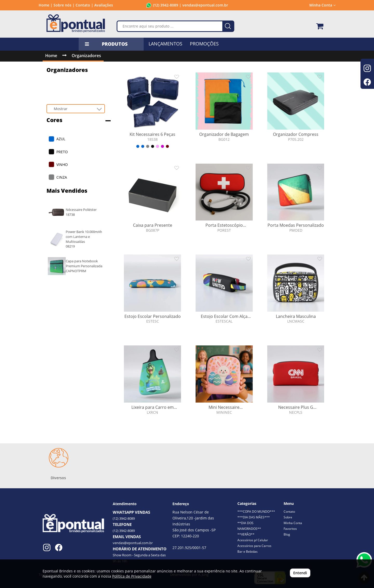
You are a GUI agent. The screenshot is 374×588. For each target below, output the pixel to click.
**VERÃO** (246, 534)
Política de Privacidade (132, 576)
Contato (289, 512)
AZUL (61, 139)
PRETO (62, 152)
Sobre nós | (64, 5)
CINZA (62, 177)
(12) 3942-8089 (166, 5)
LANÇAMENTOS (165, 44)
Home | (46, 5)
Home (51, 56)
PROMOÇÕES (204, 44)
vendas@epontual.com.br (133, 543)
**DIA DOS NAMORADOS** (249, 526)
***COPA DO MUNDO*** (256, 512)
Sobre (288, 517)
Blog (287, 534)
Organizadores (86, 56)
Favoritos (290, 529)
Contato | (84, 5)
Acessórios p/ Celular (253, 540)
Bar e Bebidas (248, 552)
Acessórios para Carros (254, 546)
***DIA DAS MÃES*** (254, 517)
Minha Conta (322, 5)
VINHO (62, 165)
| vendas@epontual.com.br (203, 5)
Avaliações (104, 5)
